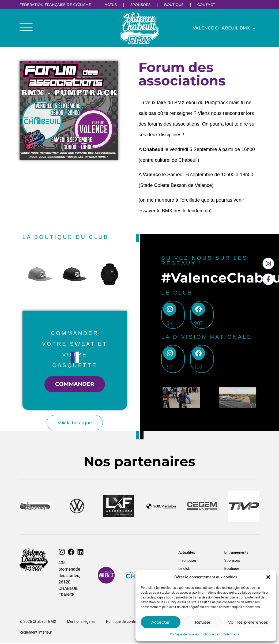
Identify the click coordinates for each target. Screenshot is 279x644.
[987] (199, 310)
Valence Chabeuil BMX (224, 28)
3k (170, 324)
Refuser (203, 622)
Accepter (161, 622)
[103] (199, 354)
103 (199, 368)
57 (170, 368)
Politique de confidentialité (220, 634)
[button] (268, 577)
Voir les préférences (248, 622)
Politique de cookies (184, 634)
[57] (170, 354)
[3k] (170, 310)
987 (199, 324)
